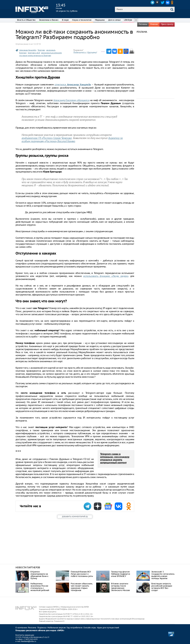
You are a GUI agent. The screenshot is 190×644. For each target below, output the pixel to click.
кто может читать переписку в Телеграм (35, 56)
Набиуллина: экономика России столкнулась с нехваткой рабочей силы (40, 588)
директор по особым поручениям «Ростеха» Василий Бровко (72, 140)
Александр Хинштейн (28, 50)
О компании (21, 628)
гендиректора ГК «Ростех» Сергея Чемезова (47, 138)
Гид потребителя (74, 628)
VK (168, 3)
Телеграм (41, 50)
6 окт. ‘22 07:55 (35, 44)
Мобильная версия (56, 628)
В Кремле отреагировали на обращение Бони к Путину (39, 575)
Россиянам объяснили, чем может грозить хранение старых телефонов (82, 587)
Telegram (152, 3)
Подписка (42, 628)
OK (173, 3)
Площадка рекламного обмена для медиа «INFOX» (40, 631)
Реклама (32, 628)
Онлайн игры (90, 628)
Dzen (158, 3)
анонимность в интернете (52, 53)
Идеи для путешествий (108, 628)
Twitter (163, 3)
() (75, 517)
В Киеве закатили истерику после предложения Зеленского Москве (121, 587)
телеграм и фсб (34, 53)
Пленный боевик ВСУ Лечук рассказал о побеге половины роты (82, 574)
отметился (73, 85)
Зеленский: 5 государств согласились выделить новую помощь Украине (163, 575)
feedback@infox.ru (28, 641)
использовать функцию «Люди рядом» (106, 276)
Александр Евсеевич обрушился (71, 100)
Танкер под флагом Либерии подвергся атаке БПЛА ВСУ (121, 574)
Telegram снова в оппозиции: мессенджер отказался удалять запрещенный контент (115, 458)
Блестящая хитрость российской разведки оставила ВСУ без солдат (162, 587)
